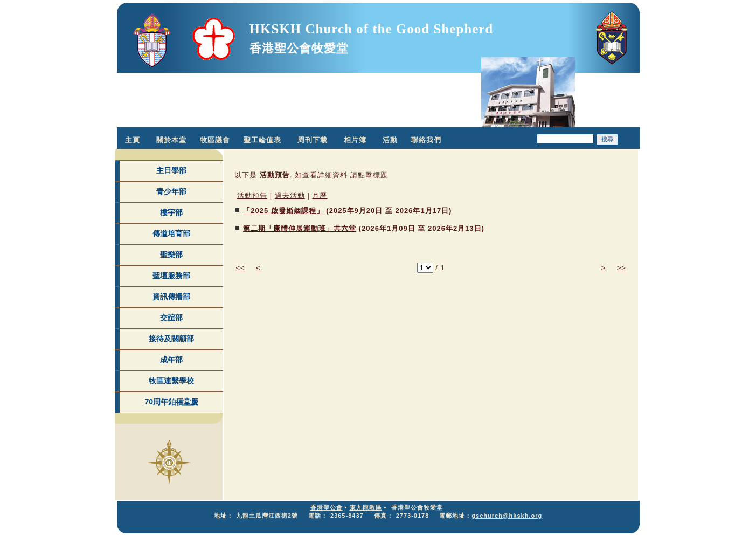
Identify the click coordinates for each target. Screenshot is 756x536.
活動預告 (252, 195)
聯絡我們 (426, 140)
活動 (390, 140)
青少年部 (171, 191)
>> (622, 268)
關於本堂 (171, 140)
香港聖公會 (327, 507)
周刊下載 (313, 140)
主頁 (133, 140)
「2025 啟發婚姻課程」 (283, 211)
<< (240, 268)
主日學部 (171, 170)
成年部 (171, 360)
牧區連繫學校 (171, 381)
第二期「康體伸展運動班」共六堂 (300, 228)
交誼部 (171, 318)
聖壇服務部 (171, 276)
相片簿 (355, 140)
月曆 (320, 195)
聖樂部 (171, 255)
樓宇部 (171, 212)
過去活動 (290, 195)
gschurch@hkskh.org (507, 516)
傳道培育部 (171, 233)
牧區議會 (215, 140)
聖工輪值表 (262, 140)
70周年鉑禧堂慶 (171, 402)
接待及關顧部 (171, 339)
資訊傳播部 (171, 297)
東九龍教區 (366, 507)
